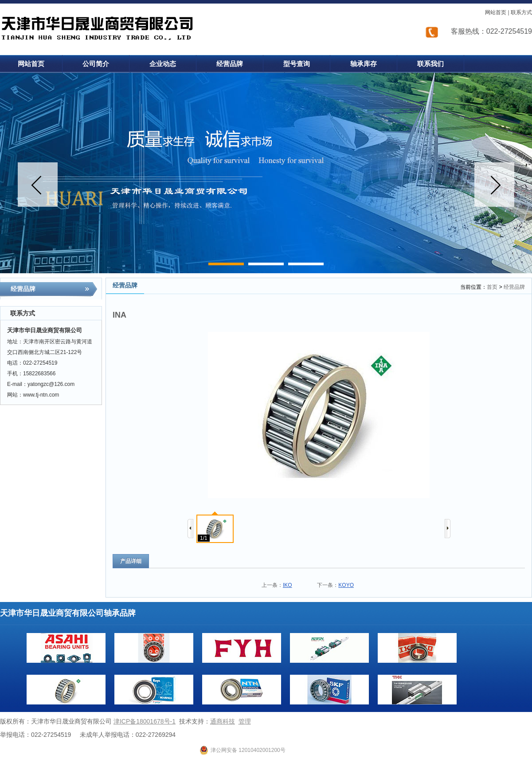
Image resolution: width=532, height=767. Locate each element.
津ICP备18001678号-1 (145, 721)
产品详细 (131, 561)
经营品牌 (514, 287)
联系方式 (521, 12)
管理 (245, 721)
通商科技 (223, 721)
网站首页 (496, 12)
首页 (492, 287)
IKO (288, 585)
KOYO (346, 585)
